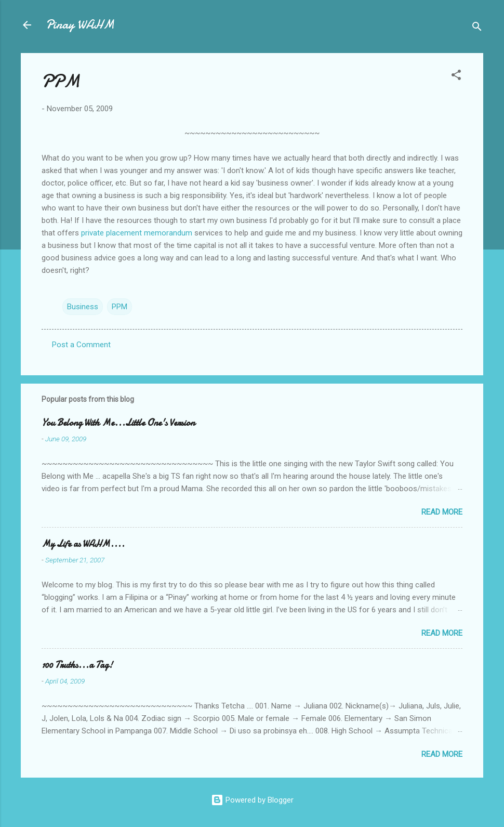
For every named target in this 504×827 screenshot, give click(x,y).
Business (83, 307)
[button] (456, 77)
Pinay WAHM (80, 25)
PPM (120, 307)
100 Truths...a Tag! (77, 665)
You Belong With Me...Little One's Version (118, 423)
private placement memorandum (137, 233)
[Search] (477, 28)
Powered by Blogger (252, 800)
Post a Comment (81, 345)
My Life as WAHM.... (83, 544)
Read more (442, 512)
